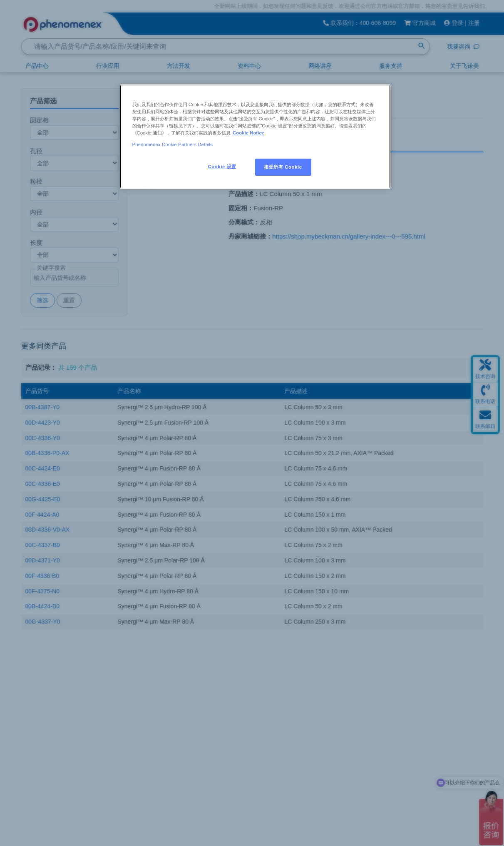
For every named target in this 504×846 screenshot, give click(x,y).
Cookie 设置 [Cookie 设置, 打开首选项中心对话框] (222, 167)
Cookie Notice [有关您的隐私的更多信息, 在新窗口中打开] (248, 133)
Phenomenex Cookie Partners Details (173, 144)
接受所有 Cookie (283, 167)
